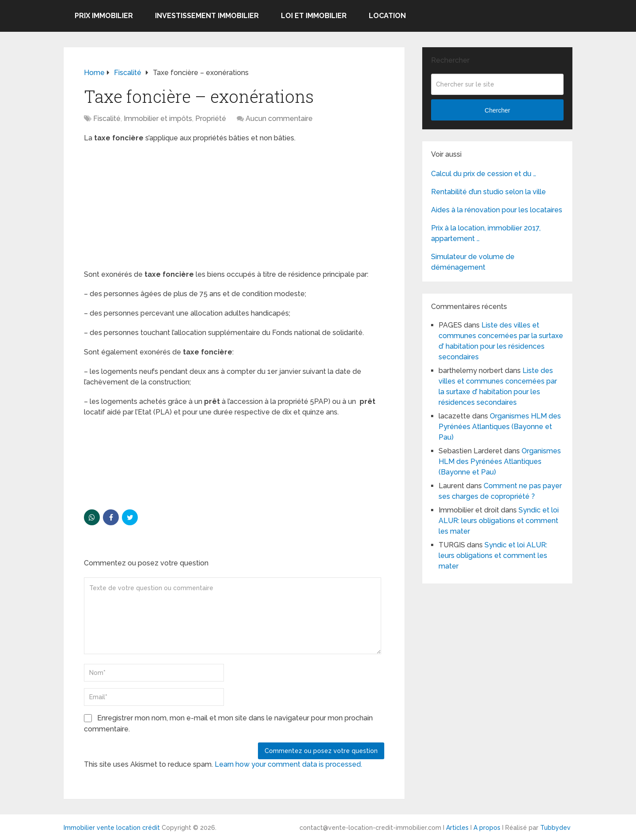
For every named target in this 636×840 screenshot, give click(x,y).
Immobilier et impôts (158, 119)
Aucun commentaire (279, 119)
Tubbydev (555, 828)
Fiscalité (107, 119)
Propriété (211, 119)
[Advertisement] (150, 207)
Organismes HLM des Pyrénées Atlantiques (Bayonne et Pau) (500, 427)
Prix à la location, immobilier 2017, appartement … (486, 233)
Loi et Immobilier (314, 16)
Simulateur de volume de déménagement (473, 262)
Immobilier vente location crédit (112, 828)
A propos (487, 828)
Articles (457, 828)
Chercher (497, 110)
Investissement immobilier (207, 16)
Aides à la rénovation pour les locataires (497, 210)
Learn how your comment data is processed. (288, 764)
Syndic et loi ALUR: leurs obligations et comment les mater (499, 521)
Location (387, 16)
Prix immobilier (104, 16)
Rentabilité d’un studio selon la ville (488, 192)
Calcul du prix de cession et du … (484, 174)
